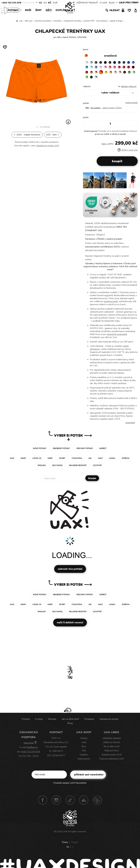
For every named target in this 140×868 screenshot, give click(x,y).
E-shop (39, 721)
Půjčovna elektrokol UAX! (111, 761)
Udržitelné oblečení (111, 740)
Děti (49, 10)
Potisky (14, 10)
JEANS (114, 63)
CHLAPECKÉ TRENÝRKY (73, 21)
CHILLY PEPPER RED (98, 74)
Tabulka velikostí (129, 89)
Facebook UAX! (43, 802)
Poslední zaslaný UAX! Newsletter (70, 785)
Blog (70, 725)
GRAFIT (103, 63)
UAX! (65, 834)
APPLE (114, 79)
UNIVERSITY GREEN (124, 79)
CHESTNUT (103, 79)
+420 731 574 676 (11, 3)
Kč (50, 3)
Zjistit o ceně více (128, 152)
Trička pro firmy (111, 753)
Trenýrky (58, 21)
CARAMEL (92, 79)
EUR (55, 3)
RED (92, 74)
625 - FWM (53, 135)
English (75, 844)
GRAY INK (124, 63)
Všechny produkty (43, 21)
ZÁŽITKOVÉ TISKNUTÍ (87, 3)
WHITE (87, 63)
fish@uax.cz (32, 749)
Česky (65, 844)
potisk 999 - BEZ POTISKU (96, 21)
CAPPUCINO (98, 79)
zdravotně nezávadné (117, 336)
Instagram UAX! (56, 802)
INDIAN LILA (87, 74)
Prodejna (89, 721)
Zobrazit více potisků (70, 571)
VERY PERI (108, 68)
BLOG (112, 3)
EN (45, 3)
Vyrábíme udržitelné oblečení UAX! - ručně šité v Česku (17, 21)
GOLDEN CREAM (130, 74)
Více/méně (130, 425)
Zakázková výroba (109, 721)
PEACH (119, 74)
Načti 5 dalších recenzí (70, 625)
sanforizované (111, 303)
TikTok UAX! (70, 802)
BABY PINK (119, 68)
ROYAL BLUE (87, 68)
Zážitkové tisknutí (111, 744)
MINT (130, 79)
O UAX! (103, 3)
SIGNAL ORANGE (116, 21)
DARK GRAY (98, 63)
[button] (134, 183)
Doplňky (62, 10)
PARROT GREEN (119, 79)
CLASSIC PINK (130, 68)
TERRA (108, 74)
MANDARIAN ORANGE (114, 74)
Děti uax (29, 21)
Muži (28, 10)
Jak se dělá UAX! (70, 721)
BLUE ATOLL (98, 68)
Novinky (52, 721)
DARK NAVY (119, 63)
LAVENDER (114, 68)
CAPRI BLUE (92, 68)
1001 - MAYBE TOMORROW (27, 135)
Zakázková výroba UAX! (48, 146)
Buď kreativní (84, 761)
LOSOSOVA (124, 68)
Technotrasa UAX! (97, 802)
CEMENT (92, 63)
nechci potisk (132, 105)
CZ (40, 3)
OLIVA (108, 79)
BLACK (108, 63)
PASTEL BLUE (103, 68)
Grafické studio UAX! (111, 757)
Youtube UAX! (84, 802)
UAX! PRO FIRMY (129, 3)
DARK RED (103, 74)
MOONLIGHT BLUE (130, 63)
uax (21, 21)
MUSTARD (87, 79)
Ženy (38, 10)
